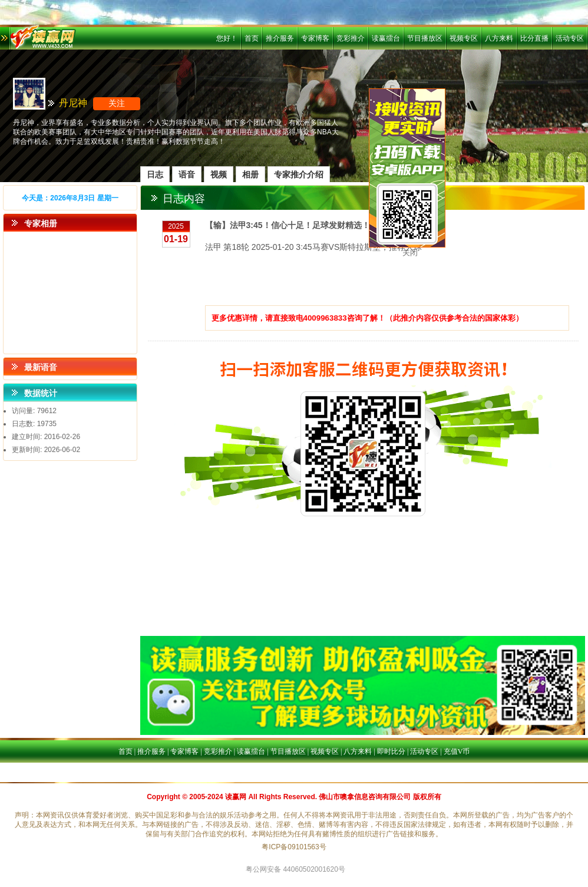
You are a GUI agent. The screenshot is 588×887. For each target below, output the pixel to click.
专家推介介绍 (299, 174)
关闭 (410, 253)
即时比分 (391, 751)
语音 (187, 174)
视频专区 (464, 38)
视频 (219, 174)
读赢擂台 (386, 38)
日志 (155, 174)
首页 (252, 38)
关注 (117, 103)
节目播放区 (425, 38)
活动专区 (570, 38)
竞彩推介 (351, 38)
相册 (250, 174)
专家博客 (315, 38)
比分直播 (534, 38)
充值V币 (457, 751)
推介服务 (280, 38)
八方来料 (499, 38)
